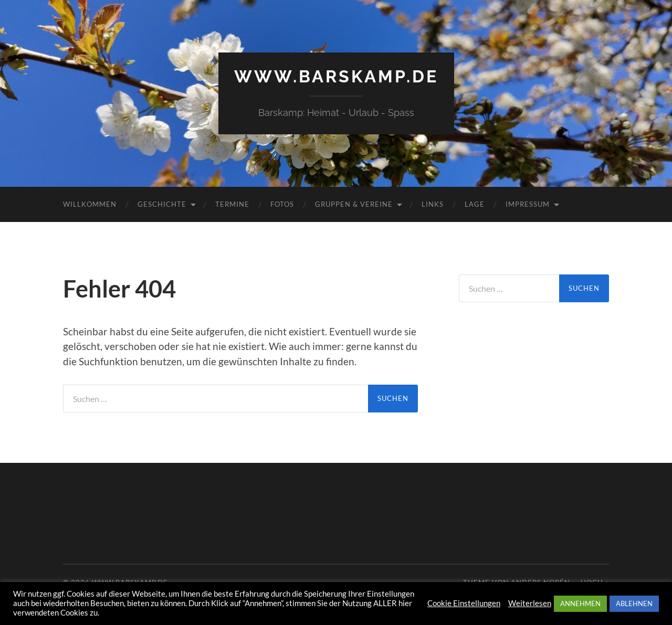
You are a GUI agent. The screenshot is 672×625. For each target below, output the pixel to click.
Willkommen (90, 204)
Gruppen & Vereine (354, 204)
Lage (475, 204)
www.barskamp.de (336, 76)
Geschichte (162, 204)
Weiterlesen (530, 603)
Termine (232, 204)
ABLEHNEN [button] (634, 603)
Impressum (528, 204)
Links (433, 204)
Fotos (282, 204)
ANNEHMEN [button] (580, 603)
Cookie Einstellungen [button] (464, 603)
